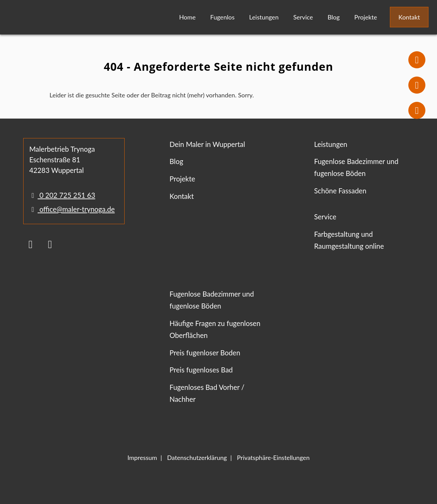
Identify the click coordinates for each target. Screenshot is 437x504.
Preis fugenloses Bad (201, 370)
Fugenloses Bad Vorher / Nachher (207, 393)
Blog (334, 17)
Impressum (142, 458)
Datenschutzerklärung (197, 458)
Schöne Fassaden (340, 191)
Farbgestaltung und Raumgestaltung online (349, 240)
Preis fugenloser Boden (205, 353)
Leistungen (264, 17)
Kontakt (409, 17)
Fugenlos (222, 17)
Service (303, 17)
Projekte (366, 17)
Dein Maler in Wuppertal (207, 144)
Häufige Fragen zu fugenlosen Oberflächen (215, 329)
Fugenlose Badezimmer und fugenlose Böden (356, 167)
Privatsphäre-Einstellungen (273, 458)
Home (187, 17)
